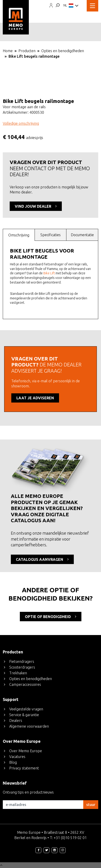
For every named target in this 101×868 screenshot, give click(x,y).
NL (71, 6)
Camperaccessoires (25, 684)
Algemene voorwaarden (29, 726)
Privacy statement (24, 768)
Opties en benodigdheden (63, 51)
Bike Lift (49, 273)
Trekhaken (18, 673)
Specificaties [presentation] (50, 235)
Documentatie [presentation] (82, 235)
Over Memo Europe (26, 751)
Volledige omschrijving (21, 123)
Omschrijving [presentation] (19, 235)
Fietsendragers (22, 661)
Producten (27, 51)
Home (8, 51)
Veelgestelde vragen (26, 709)
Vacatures (17, 757)
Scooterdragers (22, 667)
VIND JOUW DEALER (36, 206)
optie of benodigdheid (51, 616)
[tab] (19, 235)
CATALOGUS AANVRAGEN (42, 559)
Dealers (16, 720)
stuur (91, 805)
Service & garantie (24, 715)
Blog (13, 762)
